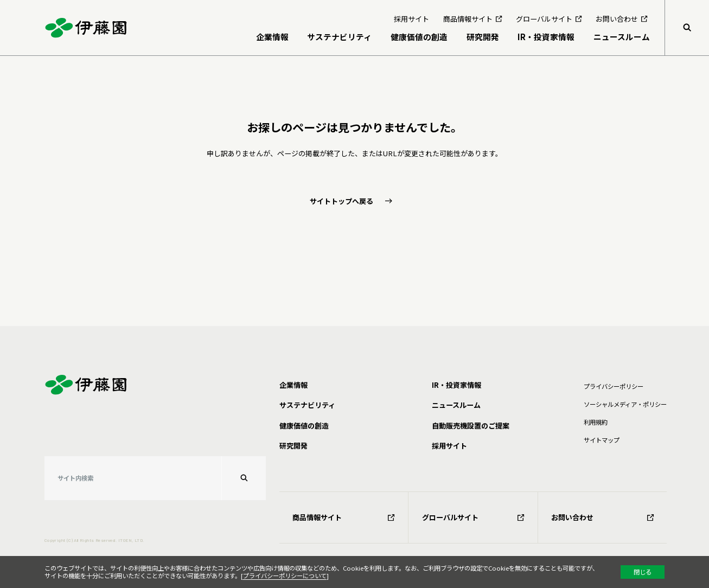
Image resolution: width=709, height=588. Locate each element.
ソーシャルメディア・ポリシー (625, 404)
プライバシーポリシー (614, 386)
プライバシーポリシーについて (285, 576)
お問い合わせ (602, 517)
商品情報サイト (344, 517)
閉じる (643, 572)
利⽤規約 (596, 422)
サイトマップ (602, 440)
